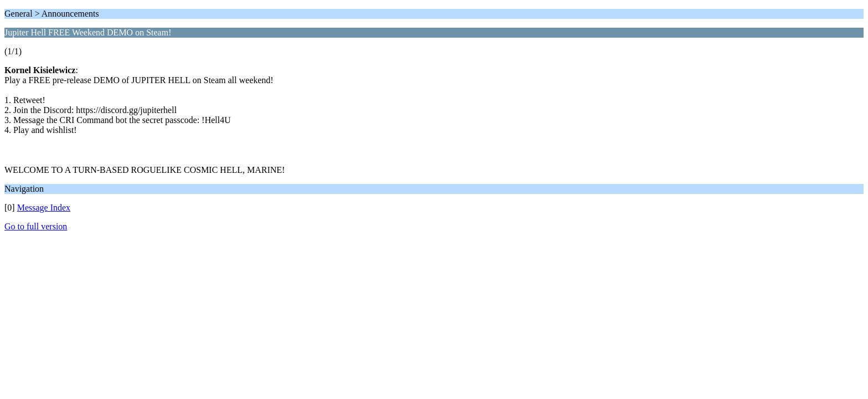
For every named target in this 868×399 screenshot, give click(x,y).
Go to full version (36, 226)
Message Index (44, 208)
